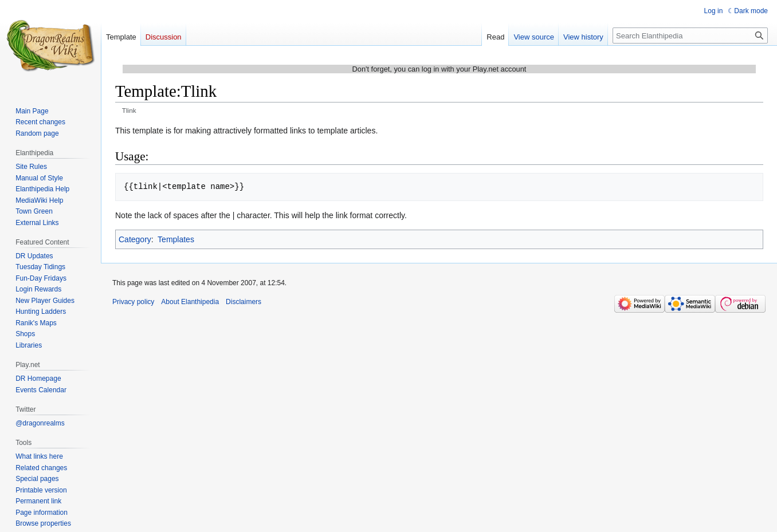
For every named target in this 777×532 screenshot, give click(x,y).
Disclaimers (244, 302)
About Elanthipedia (190, 302)
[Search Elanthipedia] (690, 36)
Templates (176, 239)
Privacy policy (133, 302)
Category (135, 239)
